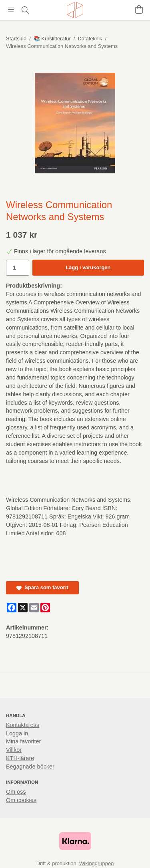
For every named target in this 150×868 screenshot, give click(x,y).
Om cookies (21, 800)
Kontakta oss (23, 725)
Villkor (14, 750)
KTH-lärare (20, 758)
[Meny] (11, 9)
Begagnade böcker (30, 767)
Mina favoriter (23, 741)
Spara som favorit (42, 587)
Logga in (17, 733)
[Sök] (25, 10)
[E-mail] (34, 608)
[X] (23, 608)
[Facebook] (12, 608)
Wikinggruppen (96, 863)
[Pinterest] (45, 608)
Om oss (16, 792)
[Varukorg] (139, 9)
